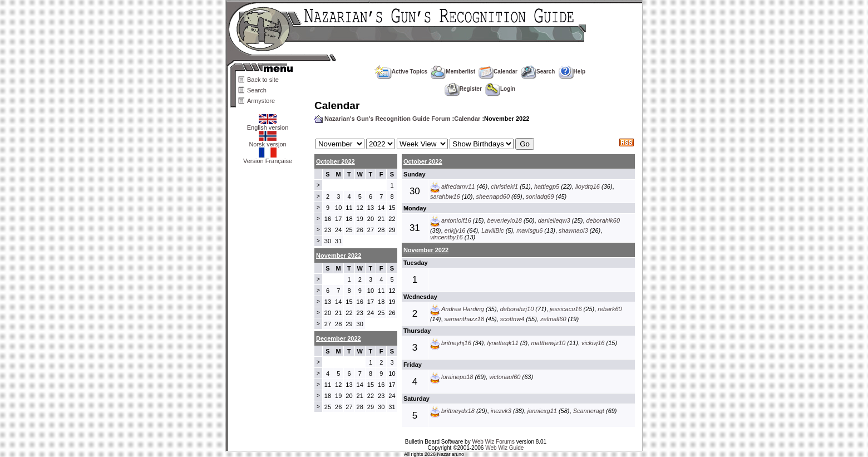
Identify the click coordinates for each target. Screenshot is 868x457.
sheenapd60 (493, 196)
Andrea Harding (463, 309)
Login (500, 89)
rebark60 (610, 309)
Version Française (268, 158)
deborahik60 (603, 220)
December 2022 (339, 338)
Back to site (263, 80)
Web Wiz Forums (493, 442)
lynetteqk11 (503, 343)
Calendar (498, 72)
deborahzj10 (517, 309)
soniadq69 (540, 196)
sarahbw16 (445, 196)
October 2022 (336, 161)
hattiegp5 (547, 186)
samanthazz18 (465, 319)
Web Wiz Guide (504, 448)
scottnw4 (512, 319)
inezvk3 (501, 411)
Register (463, 89)
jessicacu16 (566, 309)
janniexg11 (542, 411)
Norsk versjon (267, 141)
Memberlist (453, 72)
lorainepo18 (457, 377)
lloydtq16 (588, 186)
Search (257, 90)
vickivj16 (593, 343)
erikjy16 (455, 230)
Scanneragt (589, 411)
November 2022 (426, 250)
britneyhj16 (456, 343)
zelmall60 (553, 319)
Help (572, 72)
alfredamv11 (458, 186)
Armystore (261, 101)
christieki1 (504, 186)
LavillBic (492, 230)
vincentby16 (447, 237)
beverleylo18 (505, 220)
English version (268, 125)
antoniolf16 (456, 220)
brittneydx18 (458, 411)
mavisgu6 (529, 230)
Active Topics (401, 72)
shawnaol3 (573, 230)
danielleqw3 (554, 220)
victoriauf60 (505, 377)
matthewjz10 (548, 343)
